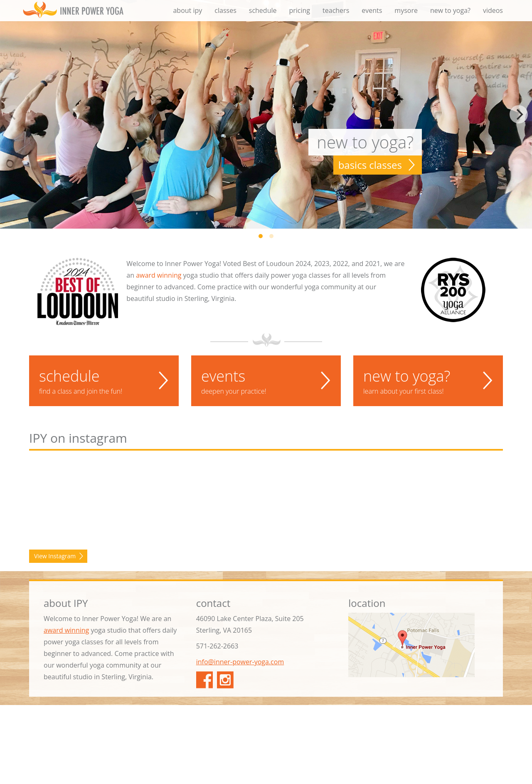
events (372, 10)
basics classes (370, 165)
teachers (336, 10)
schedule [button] (104, 381)
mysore (406, 10)
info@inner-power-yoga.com (240, 741)
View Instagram (55, 635)
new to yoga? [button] (428, 381)
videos (493, 10)
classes (225, 10)
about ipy (187, 10)
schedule (263, 10)
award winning (159, 275)
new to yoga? (450, 10)
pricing (299, 10)
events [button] (266, 381)
